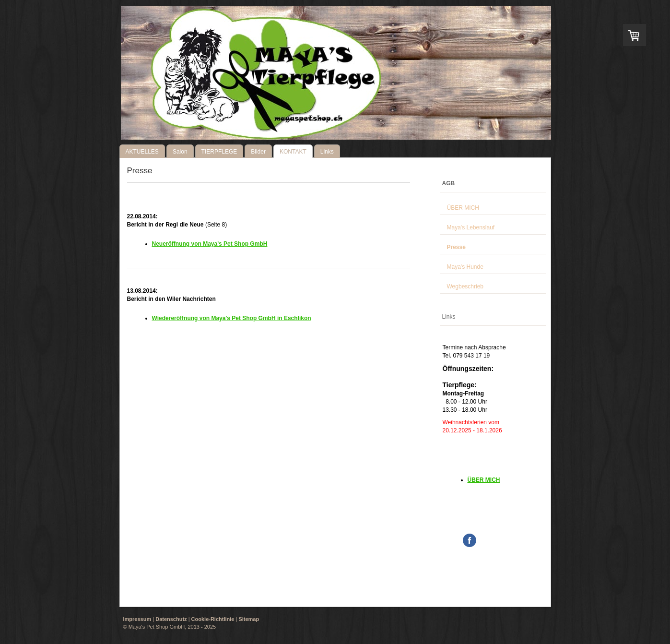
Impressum (137, 619)
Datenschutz (171, 619)
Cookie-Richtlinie (213, 619)
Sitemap (249, 619)
